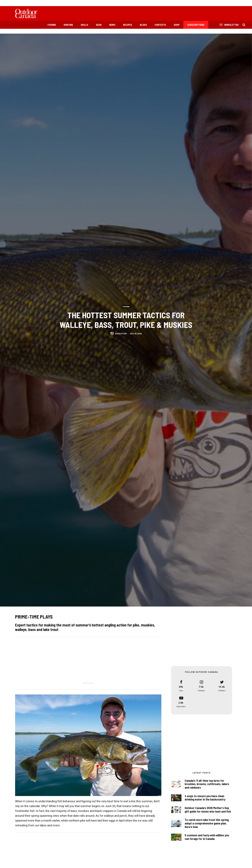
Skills (84, 25)
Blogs (143, 25)
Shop (177, 25)
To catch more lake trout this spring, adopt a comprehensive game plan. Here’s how (207, 824)
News (112, 25)
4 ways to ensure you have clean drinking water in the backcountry (205, 798)
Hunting (68, 25)
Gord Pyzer (121, 333)
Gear (99, 25)
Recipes (128, 25)
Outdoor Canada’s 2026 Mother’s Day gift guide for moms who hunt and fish (208, 810)
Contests (160, 25)
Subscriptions (196, 25)
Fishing (52, 25)
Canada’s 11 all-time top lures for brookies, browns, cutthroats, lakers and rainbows (207, 784)
